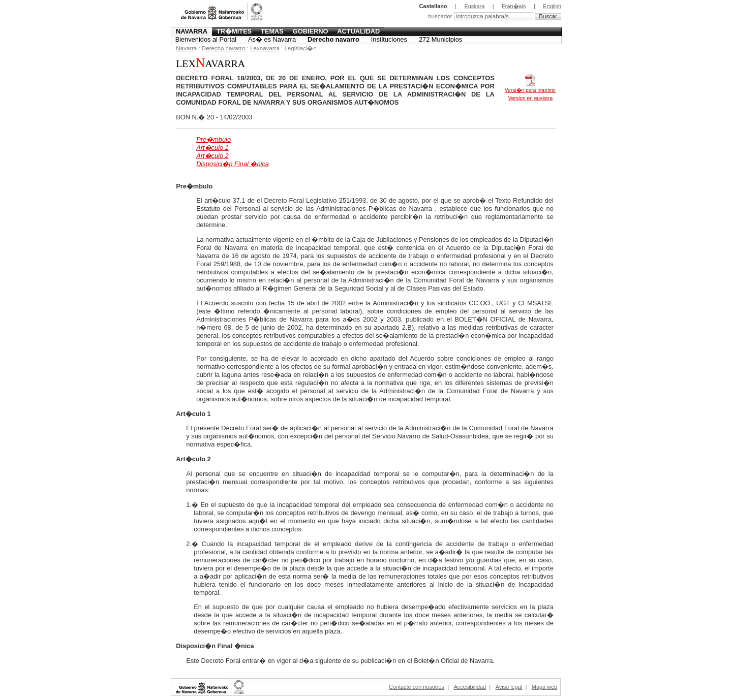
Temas (272, 31)
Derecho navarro (333, 39)
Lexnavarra (265, 48)
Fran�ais (514, 6)
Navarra (192, 31)
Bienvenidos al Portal (206, 39)
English (552, 6)
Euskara (474, 6)
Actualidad (358, 31)
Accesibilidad (470, 687)
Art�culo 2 (212, 156)
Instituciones (389, 39)
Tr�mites (234, 31)
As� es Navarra (272, 39)
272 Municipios (440, 39)
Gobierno (311, 31)
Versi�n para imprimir (530, 87)
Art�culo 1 (212, 148)
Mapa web (544, 687)
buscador (441, 16)
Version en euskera (530, 98)
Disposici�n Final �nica (233, 164)
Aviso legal (509, 687)
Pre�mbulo (213, 139)
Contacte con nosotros (417, 687)
